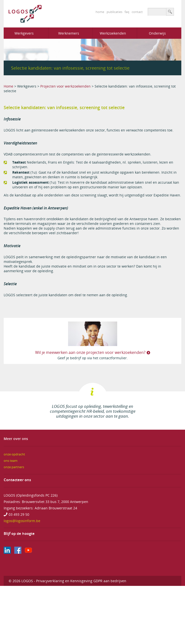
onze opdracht (14, 454)
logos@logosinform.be (22, 521)
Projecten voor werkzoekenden (65, 86)
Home (8, 86)
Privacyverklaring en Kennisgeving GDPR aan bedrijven (81, 581)
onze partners (14, 467)
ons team (11, 461)
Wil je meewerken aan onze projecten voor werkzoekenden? (90, 352)
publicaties (114, 12)
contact (137, 12)
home (100, 12)
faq (127, 12)
